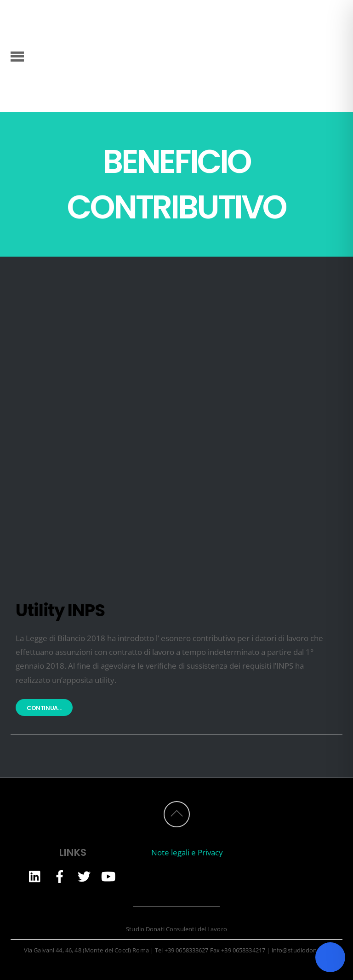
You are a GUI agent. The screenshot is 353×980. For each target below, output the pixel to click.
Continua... (44, 708)
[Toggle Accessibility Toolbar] (330, 957)
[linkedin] (35, 876)
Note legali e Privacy (187, 852)
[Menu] (17, 56)
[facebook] (60, 876)
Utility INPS (60, 610)
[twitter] (84, 876)
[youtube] (108, 876)
